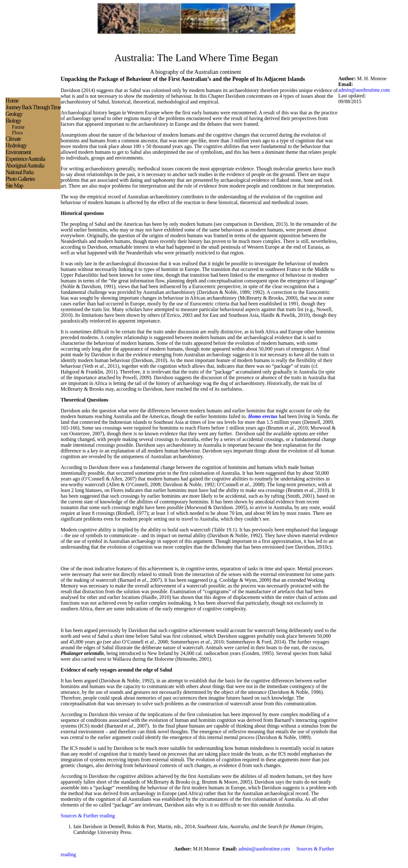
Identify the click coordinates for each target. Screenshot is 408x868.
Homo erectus (263, 416)
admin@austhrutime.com (364, 90)
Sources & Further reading (88, 816)
